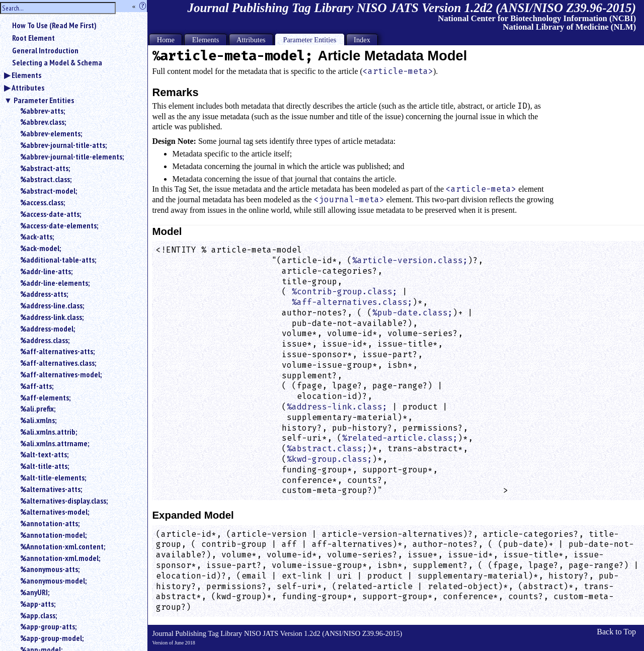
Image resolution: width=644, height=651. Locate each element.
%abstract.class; (46, 179)
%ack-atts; (37, 236)
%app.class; (38, 615)
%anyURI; (35, 592)
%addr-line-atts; (46, 271)
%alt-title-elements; (53, 477)
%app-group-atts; (48, 626)
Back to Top (616, 632)
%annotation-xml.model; (60, 558)
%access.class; (43, 202)
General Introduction (45, 50)
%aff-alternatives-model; (61, 374)
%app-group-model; (52, 638)
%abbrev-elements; (51, 133)
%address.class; (45, 340)
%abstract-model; (49, 191)
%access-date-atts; (51, 214)
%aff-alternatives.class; (58, 363)
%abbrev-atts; (43, 111)
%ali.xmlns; (38, 420)
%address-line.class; (52, 305)
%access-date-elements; (59, 225)
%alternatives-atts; (51, 489)
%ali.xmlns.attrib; (49, 432)
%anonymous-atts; (50, 569)
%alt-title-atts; (45, 466)
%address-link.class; (52, 317)
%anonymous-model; (53, 581)
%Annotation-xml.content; (63, 546)
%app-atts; (38, 604)
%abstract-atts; (45, 168)
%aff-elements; (45, 397)
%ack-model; (41, 248)
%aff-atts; (37, 386)
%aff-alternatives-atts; (57, 351)
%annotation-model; (53, 535)
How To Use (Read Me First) (54, 25)
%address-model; (48, 329)
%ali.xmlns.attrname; (55, 443)
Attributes (28, 88)
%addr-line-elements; (55, 283)
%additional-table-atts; (58, 260)
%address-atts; (44, 294)
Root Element (33, 38)
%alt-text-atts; (44, 454)
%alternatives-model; (55, 512)
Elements (26, 75)
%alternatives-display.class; (64, 501)
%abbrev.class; (43, 122)
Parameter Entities (44, 100)
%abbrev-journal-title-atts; (63, 145)
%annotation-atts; (50, 523)
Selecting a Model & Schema (57, 62)
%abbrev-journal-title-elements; (72, 156)
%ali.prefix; (38, 409)
